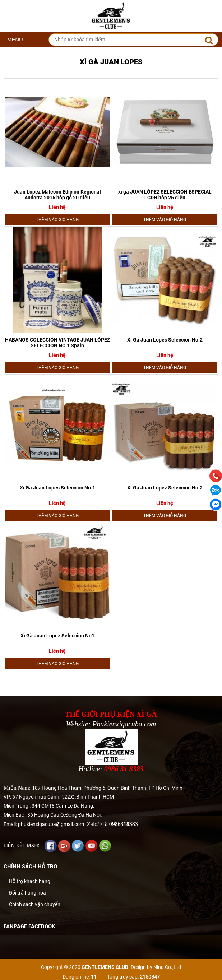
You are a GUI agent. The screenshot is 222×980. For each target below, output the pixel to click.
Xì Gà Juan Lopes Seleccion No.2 (165, 340)
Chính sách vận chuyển (35, 904)
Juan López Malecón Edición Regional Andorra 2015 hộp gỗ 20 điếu (57, 195)
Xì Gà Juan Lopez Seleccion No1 (57, 636)
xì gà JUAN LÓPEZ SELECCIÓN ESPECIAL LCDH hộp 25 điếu (165, 195)
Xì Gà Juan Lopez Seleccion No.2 (165, 488)
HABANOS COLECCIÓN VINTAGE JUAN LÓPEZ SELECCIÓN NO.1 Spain (57, 343)
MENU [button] (13, 39)
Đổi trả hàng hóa (27, 893)
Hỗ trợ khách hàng (30, 881)
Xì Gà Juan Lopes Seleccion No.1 (57, 488)
